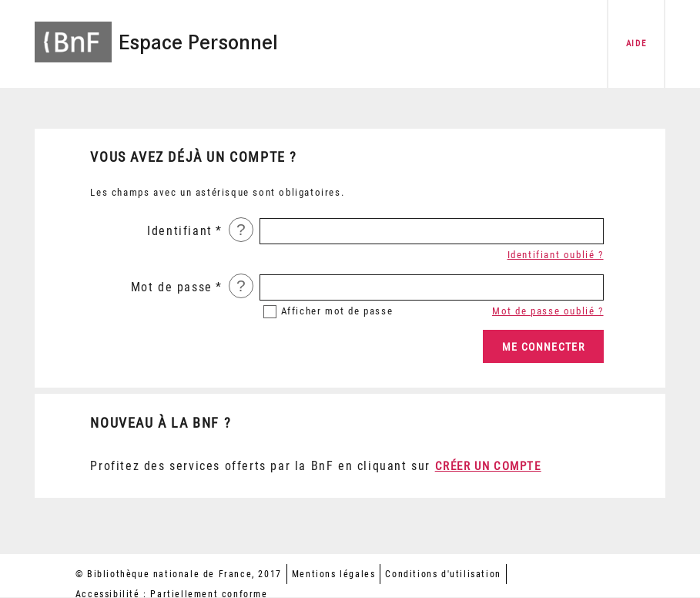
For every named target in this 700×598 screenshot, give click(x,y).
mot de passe (337, 311)
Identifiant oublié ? (556, 255)
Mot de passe (172, 287)
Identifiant (180, 231)
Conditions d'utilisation (443, 574)
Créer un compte (488, 466)
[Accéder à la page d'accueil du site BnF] (73, 33)
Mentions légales (334, 574)
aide (636, 44)
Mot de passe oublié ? (548, 311)
